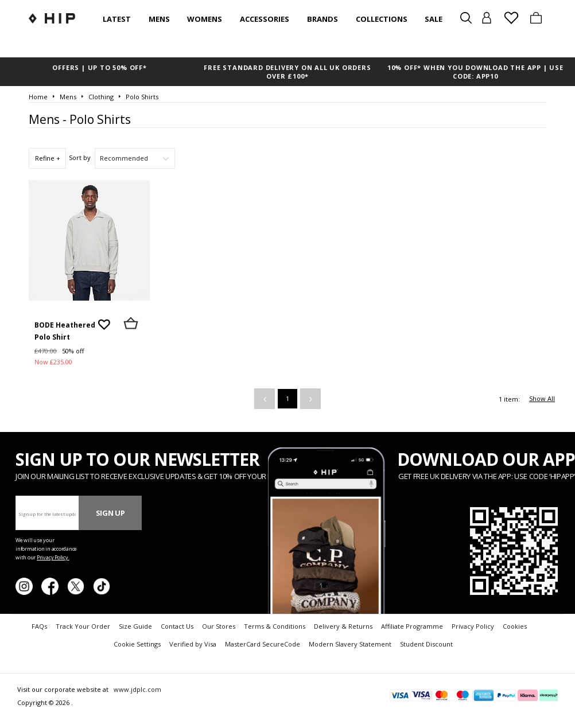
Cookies (515, 626)
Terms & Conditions (275, 626)
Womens (205, 19)
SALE (434, 19)
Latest (117, 19)
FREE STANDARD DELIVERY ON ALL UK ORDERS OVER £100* (287, 72)
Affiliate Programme (412, 626)
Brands (323, 19)
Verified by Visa (193, 644)
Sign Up (110, 513)
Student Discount (426, 644)
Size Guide (135, 626)
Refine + (48, 158)
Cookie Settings (137, 644)
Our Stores (219, 626)
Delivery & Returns (343, 626)
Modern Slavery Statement (350, 644)
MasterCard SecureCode (263, 644)
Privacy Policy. (53, 557)
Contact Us (177, 626)
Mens (159, 19)
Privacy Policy (473, 626)
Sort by (80, 157)
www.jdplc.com (137, 689)
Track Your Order (83, 626)
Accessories (265, 19)
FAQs (39, 626)
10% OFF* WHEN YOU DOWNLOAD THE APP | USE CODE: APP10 (475, 72)
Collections (382, 19)
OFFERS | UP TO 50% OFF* (99, 67)
